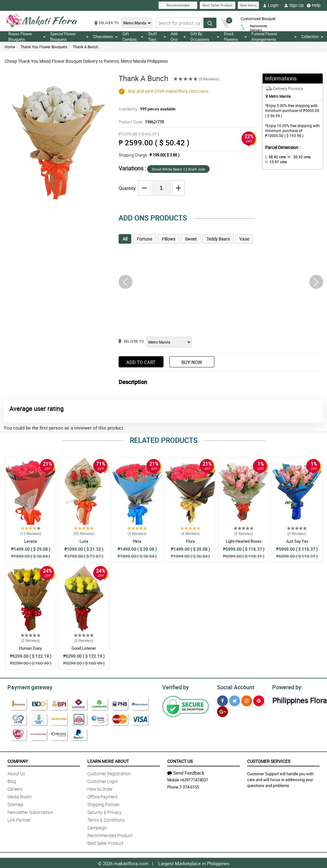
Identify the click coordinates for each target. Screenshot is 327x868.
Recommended (178, 5)
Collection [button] (312, 36)
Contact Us (180, 760)
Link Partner (19, 819)
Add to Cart (141, 362)
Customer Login (102, 780)
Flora (190, 541)
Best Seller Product (218, 5)
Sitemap (15, 804)
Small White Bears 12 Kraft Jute (178, 169)
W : (296, 157)
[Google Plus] (222, 711)
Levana (31, 541)
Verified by (175, 686)
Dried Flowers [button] (235, 36)
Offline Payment (102, 796)
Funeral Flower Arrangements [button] (274, 36)
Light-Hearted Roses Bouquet (244, 544)
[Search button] (210, 23)
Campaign (97, 827)
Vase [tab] (244, 239)
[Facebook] (222, 700)
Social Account (234, 686)
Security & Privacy (105, 811)
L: (274, 157)
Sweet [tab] (191, 239)
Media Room (20, 796)
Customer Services (269, 760)
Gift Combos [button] (133, 36)
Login (271, 5)
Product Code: (140, 122)
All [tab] (125, 239)
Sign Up (294, 5)
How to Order (100, 788)
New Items (248, 5)
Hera (137, 541)
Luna (84, 541)
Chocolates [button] (105, 36)
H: (275, 162)
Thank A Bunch (85, 47)
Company (18, 760)
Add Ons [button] (178, 36)
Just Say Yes (297, 541)
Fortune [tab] (144, 239)
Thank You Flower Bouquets (44, 47)
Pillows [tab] (168, 239)
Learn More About (108, 760)
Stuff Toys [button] (157, 36)
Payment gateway (27, 686)
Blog (12, 780)
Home (10, 47)
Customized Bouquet (258, 19)
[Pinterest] (259, 700)
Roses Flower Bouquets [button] (27, 36)
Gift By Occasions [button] (205, 36)
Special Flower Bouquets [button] (70, 36)
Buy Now (192, 362)
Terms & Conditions (106, 819)
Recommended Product (110, 834)
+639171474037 (194, 779)
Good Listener (84, 648)
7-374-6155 (189, 786)
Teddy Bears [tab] (218, 239)
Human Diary (31, 648)
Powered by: (286, 686)
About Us (16, 773)
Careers (15, 788)
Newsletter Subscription (30, 811)
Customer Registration (109, 773)
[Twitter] (235, 700)
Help (314, 5)
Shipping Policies (103, 804)
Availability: (146, 109)
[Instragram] (247, 700)
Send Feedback (186, 772)
